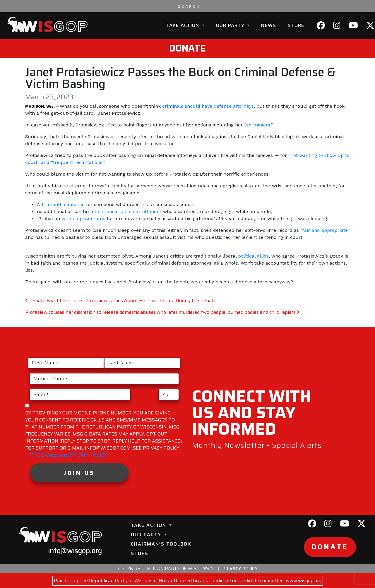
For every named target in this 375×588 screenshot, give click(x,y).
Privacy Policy (240, 569)
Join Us (79, 473)
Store (296, 25)
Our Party (231, 25)
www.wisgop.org (304, 581)
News (269, 25)
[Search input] (189, 6)
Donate (187, 48)
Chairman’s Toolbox (161, 544)
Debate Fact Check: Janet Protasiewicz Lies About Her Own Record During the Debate (121, 300)
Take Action (184, 25)
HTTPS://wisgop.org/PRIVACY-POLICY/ (67, 455)
